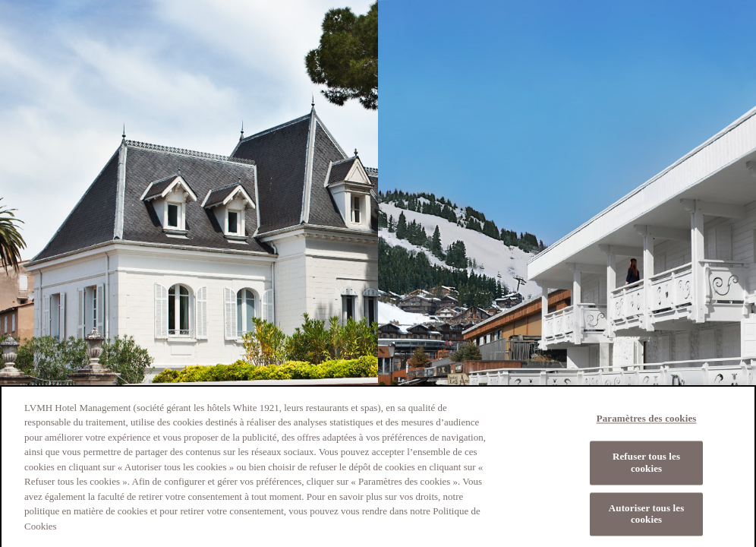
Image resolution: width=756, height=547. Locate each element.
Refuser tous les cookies (646, 467)
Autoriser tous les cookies (647, 518)
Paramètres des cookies (647, 423)
